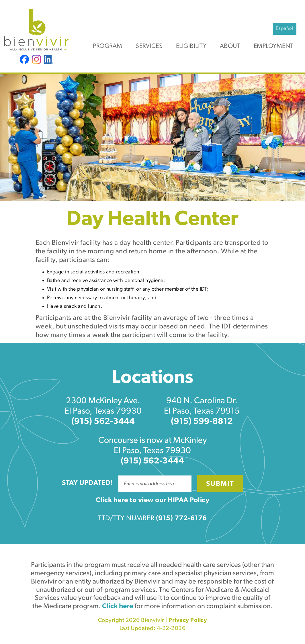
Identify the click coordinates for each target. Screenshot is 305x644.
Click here (118, 606)
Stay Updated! (87, 483)
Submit (220, 484)
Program (108, 46)
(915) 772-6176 (181, 518)
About (230, 46)
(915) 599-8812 (202, 422)
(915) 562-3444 (103, 422)
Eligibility (191, 46)
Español (285, 29)
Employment (274, 46)
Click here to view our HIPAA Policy (153, 500)
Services (149, 46)
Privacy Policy (188, 620)
